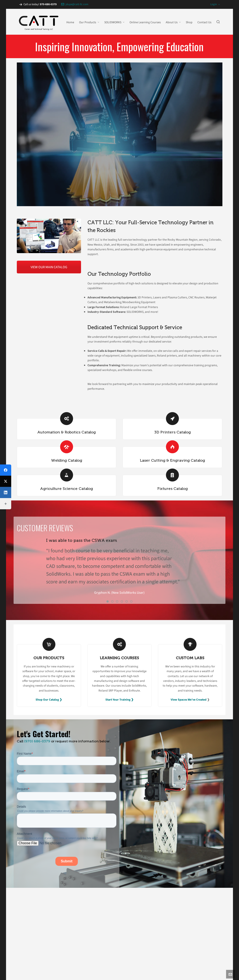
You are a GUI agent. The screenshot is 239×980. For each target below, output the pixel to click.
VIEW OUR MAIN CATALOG (49, 267)
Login (215, 4)
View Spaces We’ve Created (189, 700)
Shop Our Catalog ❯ (49, 700)
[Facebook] (6, 470)
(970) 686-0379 (37, 741)
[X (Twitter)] (6, 481)
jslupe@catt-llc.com (75, 4)
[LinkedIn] (6, 492)
